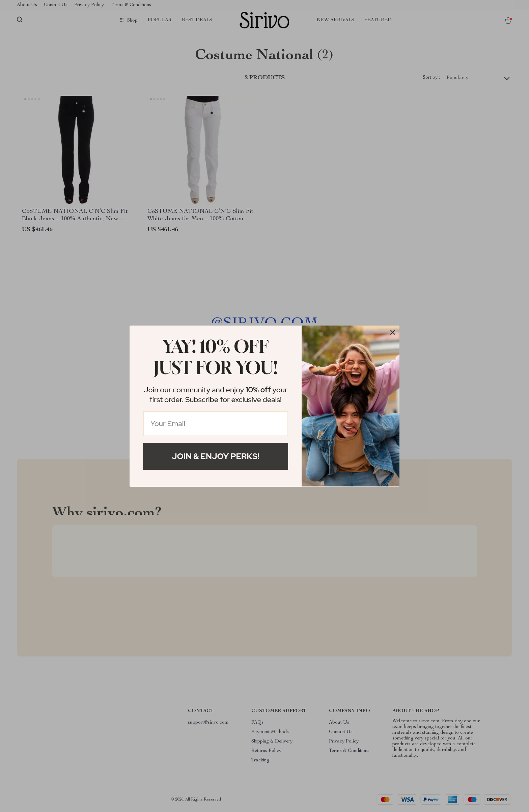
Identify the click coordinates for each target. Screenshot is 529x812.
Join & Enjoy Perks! (216, 456)
